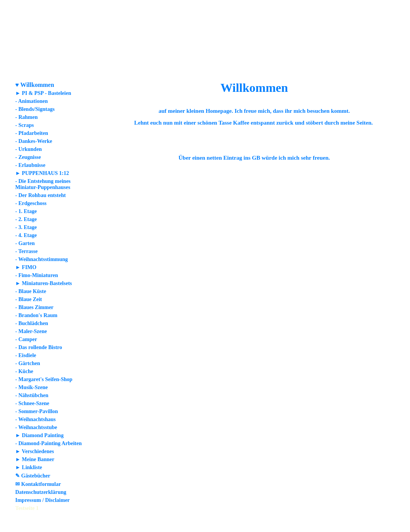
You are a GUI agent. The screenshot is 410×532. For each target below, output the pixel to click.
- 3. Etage (26, 227)
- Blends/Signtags (35, 109)
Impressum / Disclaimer (43, 500)
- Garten (25, 243)
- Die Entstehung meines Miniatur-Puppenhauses (43, 184)
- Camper (26, 339)
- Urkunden (29, 149)
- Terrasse (27, 251)
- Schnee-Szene (32, 403)
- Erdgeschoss (31, 203)
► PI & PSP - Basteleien (43, 93)
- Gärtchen (28, 363)
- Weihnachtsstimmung (42, 259)
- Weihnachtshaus (35, 419)
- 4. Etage (26, 235)
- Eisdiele (26, 355)
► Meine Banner (35, 459)
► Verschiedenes (35, 451)
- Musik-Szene (31, 387)
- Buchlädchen (32, 323)
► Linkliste (29, 467)
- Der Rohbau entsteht (40, 195)
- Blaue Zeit (29, 299)
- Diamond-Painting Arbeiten (48, 443)
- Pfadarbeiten (32, 133)
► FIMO (26, 267)
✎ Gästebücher (33, 476)
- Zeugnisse (28, 157)
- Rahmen (27, 117)
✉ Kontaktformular (38, 484)
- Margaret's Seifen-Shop (44, 379)
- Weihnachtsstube (36, 427)
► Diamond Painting (39, 435)
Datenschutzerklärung (41, 492)
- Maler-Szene (31, 331)
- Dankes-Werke (34, 141)
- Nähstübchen (32, 395)
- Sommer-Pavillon (37, 411)
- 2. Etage (26, 219)
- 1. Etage (26, 211)
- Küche (24, 371)
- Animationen (31, 101)
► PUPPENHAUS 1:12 (42, 173)
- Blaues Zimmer (34, 307)
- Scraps (25, 125)
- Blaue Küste (31, 291)
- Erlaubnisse (30, 165)
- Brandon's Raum (36, 315)
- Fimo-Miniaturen (37, 275)
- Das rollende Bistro (39, 347)
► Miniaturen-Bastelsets (44, 283)
